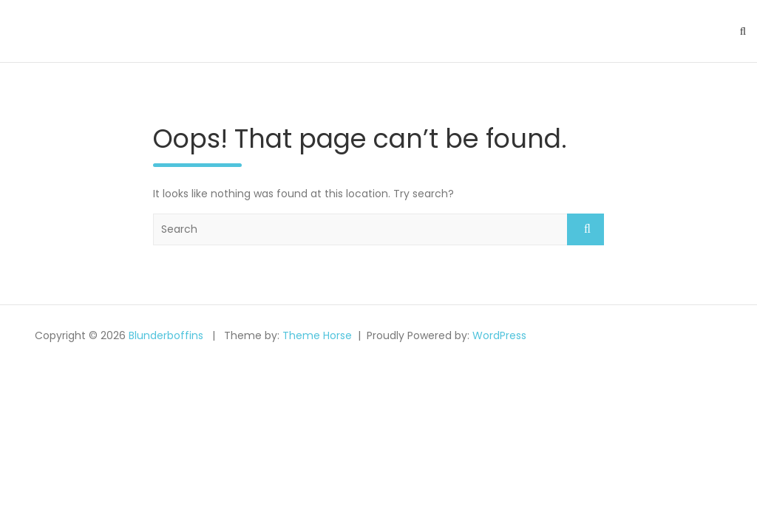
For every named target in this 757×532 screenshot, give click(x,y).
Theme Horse (317, 335)
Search (585, 229)
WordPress (499, 335)
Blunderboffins (166, 335)
